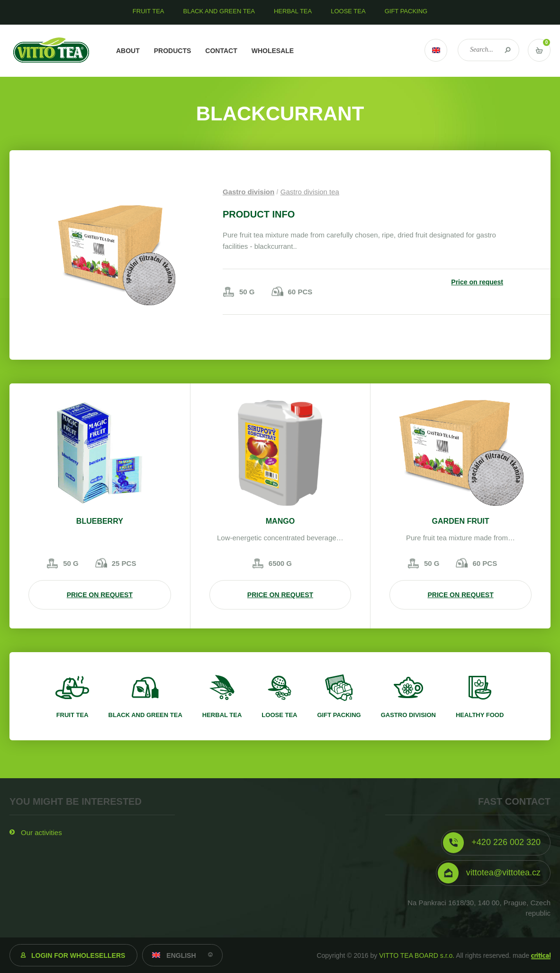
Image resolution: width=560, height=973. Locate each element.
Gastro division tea (310, 192)
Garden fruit (461, 521)
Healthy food (480, 715)
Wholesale (273, 51)
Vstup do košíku (539, 50)
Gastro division (248, 192)
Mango (280, 521)
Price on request (477, 282)
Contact (221, 51)
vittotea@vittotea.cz (503, 873)
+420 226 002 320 (506, 842)
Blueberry (100, 521)
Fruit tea (72, 715)
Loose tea (279, 715)
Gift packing (339, 715)
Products (173, 51)
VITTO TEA (51, 51)
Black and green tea (145, 715)
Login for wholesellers (78, 955)
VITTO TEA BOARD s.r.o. (417, 955)
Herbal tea (222, 715)
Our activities (41, 832)
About (128, 51)
